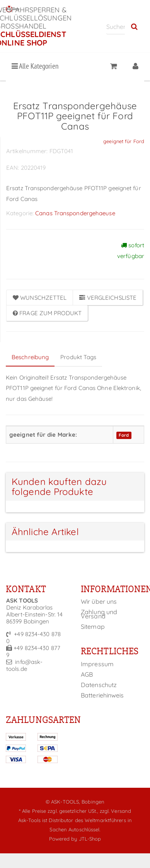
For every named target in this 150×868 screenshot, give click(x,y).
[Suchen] (116, 26)
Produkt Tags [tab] (78, 357)
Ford (124, 435)
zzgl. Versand (115, 811)
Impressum (97, 664)
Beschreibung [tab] (30, 357)
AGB (87, 674)
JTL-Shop (90, 839)
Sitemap (93, 627)
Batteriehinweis (102, 695)
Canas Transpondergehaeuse (75, 213)
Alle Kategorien (35, 66)
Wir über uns (99, 601)
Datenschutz (99, 685)
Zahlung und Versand (99, 614)
